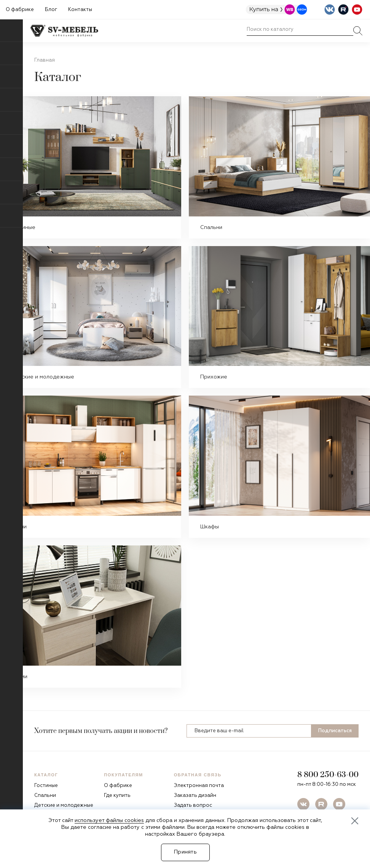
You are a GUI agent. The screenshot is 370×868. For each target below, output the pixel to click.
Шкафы (210, 527)
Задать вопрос (193, 805)
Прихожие (214, 377)
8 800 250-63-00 (328, 775)
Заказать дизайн (195, 796)
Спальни (211, 227)
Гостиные (23, 227)
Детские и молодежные (43, 377)
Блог (51, 10)
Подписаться (335, 731)
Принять (185, 852)
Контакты (80, 10)
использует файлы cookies (109, 820)
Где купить (117, 796)
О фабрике (20, 10)
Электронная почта (199, 786)
